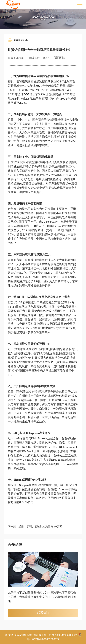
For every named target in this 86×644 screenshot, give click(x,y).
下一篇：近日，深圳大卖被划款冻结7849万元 (35, 527)
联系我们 (43, 613)
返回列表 (60, 58)
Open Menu (80, 4)
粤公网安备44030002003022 (43, 639)
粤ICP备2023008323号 (64, 635)
